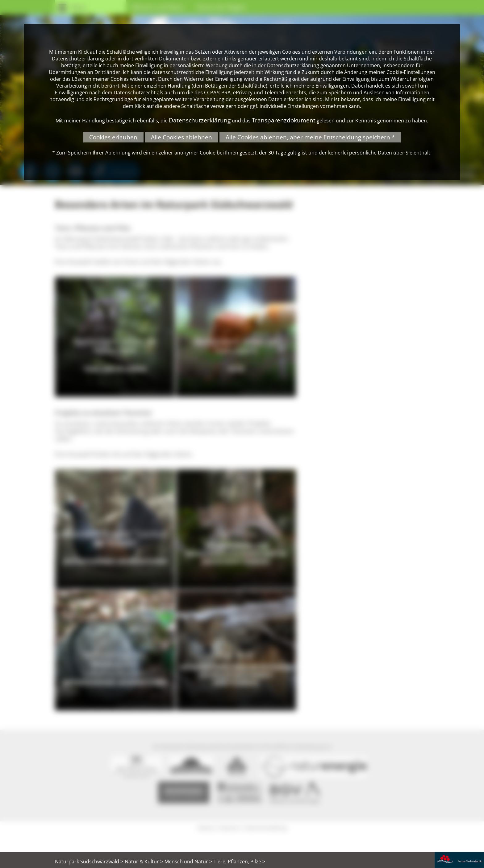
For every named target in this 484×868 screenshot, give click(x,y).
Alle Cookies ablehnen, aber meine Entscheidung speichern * (310, 137)
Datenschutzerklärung (200, 120)
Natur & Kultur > (144, 862)
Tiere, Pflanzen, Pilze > (239, 862)
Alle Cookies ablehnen (181, 137)
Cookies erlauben (113, 137)
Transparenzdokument (284, 120)
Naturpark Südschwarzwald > (89, 862)
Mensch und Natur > (188, 862)
